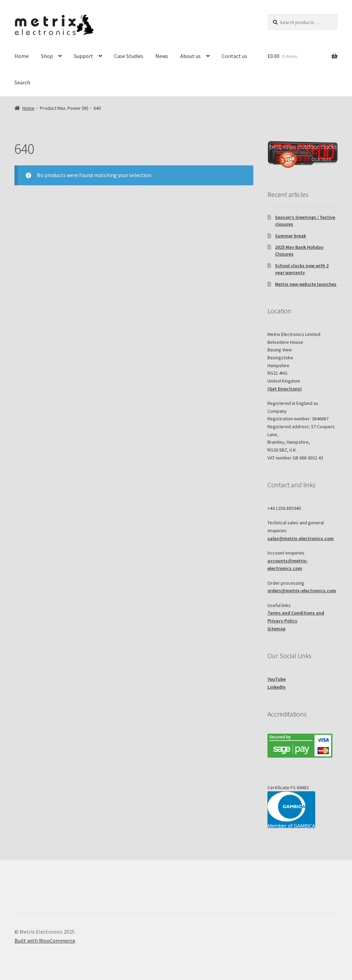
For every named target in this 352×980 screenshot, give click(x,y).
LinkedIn (277, 687)
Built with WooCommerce (45, 941)
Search (22, 82)
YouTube (277, 679)
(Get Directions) (285, 389)
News (162, 56)
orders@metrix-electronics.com (302, 591)
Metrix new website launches (306, 284)
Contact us (234, 56)
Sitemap (277, 629)
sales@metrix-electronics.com (301, 538)
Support (84, 56)
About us (190, 56)
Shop (47, 56)
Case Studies (129, 56)
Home (22, 56)
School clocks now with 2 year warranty (302, 269)
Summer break (290, 236)
